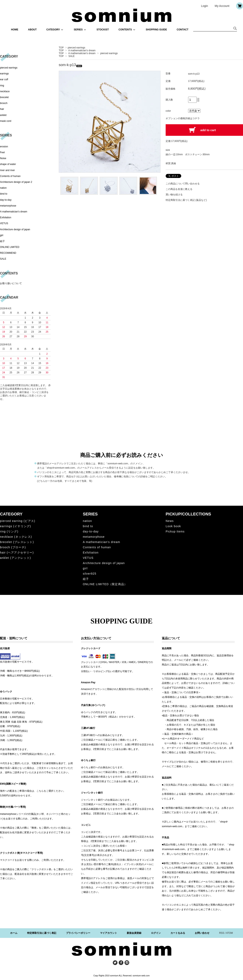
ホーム (14, 933)
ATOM (229, 933)
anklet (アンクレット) (15, 558)
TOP (61, 48)
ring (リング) (9, 531)
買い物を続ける (174, 195)
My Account (222, 6)
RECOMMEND (8, 253)
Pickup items (175, 531)
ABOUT (32, 30)
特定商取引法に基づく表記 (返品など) (186, 200)
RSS (222, 933)
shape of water (8, 164)
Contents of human (10, 176)
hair (2, 109)
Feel (2, 152)
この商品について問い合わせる (183, 184)
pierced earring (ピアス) (18, 521)
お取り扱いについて (11, 283)
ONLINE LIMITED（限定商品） (105, 584)
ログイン (156, 933)
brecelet (4, 97)
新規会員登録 (134, 933)
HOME (15, 30)
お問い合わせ (202, 933)
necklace (5, 91)
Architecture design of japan (15, 229)
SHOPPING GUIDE (156, 30)
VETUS (4, 223)
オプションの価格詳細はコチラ (183, 118)
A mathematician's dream (82, 50)
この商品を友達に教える (179, 189)
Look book (173, 526)
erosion (4, 147)
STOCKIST (103, 30)
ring (2, 86)
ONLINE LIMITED (10, 247)
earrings (4, 74)
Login (205, 6)
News (170, 521)
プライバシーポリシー (78, 933)
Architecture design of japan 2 (16, 182)
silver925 (90, 574)
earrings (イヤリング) (15, 526)
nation (3, 188)
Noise (3, 158)
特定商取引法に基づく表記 (42, 933)
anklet (3, 115)
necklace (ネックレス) (16, 537)
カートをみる (178, 933)
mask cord (6, 121)
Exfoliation (6, 217)
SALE (72, 56)
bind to (4, 194)
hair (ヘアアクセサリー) (17, 553)
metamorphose (8, 206)
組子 (2, 241)
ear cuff (4, 79)
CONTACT (183, 30)
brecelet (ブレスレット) (17, 542)
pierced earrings (77, 48)
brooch (4, 103)
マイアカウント (109, 933)
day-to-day (6, 200)
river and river (7, 170)
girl (2, 235)
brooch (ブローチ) (13, 547)
